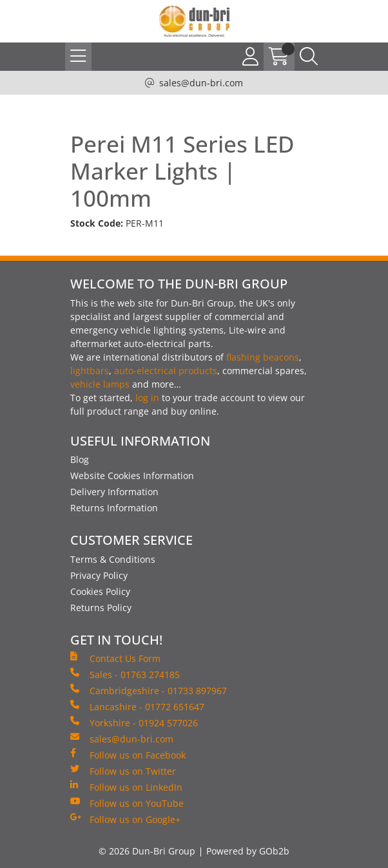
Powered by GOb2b (248, 851)
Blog (80, 459)
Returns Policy (101, 608)
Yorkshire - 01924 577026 (134, 722)
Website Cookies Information (132, 476)
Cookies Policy (100, 591)
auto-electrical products (166, 371)
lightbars (90, 371)
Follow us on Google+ (125, 819)
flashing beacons (263, 357)
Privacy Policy (99, 575)
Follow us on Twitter (123, 771)
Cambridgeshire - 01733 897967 (149, 690)
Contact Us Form (115, 658)
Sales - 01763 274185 (125, 674)
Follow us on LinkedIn (126, 787)
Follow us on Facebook (128, 755)
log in (147, 398)
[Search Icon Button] (309, 57)
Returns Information (114, 508)
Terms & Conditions (113, 559)
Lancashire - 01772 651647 (137, 706)
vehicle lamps (100, 384)
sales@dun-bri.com (201, 83)
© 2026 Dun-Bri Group (147, 851)
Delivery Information (114, 492)
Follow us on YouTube (127, 803)
